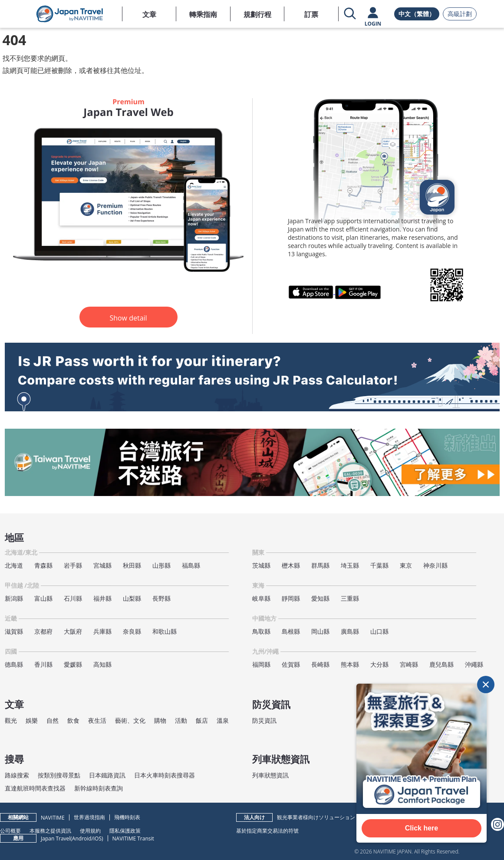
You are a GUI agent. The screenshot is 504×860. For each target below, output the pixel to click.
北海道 (14, 565)
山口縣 (379, 631)
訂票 (311, 14)
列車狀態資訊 (270, 775)
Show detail (128, 318)
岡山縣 (320, 631)
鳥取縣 (261, 631)
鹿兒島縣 (441, 664)
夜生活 (97, 720)
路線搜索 (17, 775)
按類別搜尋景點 (59, 775)
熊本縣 (350, 664)
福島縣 (191, 565)
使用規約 (90, 830)
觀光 (11, 720)
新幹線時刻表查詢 (99, 788)
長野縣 (161, 598)
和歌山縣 (165, 631)
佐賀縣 (291, 664)
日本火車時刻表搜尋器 (165, 775)
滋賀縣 (14, 631)
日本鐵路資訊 (107, 775)
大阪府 (73, 631)
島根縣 (291, 631)
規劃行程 (257, 14)
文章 (149, 14)
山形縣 (161, 565)
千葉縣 (379, 565)
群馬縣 (320, 565)
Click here (422, 828)
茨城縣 (261, 565)
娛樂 (32, 720)
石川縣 (73, 598)
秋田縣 (132, 565)
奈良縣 (132, 631)
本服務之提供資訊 (50, 830)
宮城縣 (102, 565)
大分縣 (379, 664)
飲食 (73, 720)
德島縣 (14, 664)
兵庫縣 (102, 631)
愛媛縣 (73, 664)
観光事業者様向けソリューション (316, 817)
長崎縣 (320, 664)
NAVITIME (53, 818)
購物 (160, 720)
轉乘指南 (203, 14)
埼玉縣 (350, 565)
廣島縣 (350, 631)
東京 (406, 565)
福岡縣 (261, 664)
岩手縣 (73, 565)
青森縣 (43, 565)
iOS (97, 838)
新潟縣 (14, 598)
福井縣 (102, 598)
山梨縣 (132, 598)
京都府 (43, 631)
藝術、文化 (130, 720)
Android (82, 838)
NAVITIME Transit (133, 838)
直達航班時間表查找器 (35, 788)
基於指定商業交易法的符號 (267, 830)
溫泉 (223, 720)
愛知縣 (320, 598)
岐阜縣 (261, 598)
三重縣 (350, 598)
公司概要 (10, 830)
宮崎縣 (409, 664)
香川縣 (43, 664)
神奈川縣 (435, 565)
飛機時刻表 (127, 817)
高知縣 (102, 664)
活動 (181, 720)
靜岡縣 (291, 598)
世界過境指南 (89, 817)
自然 (53, 720)
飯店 (202, 720)
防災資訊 (264, 720)
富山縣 (43, 598)
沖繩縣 (474, 664)
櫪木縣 (291, 565)
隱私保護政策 (125, 830)
